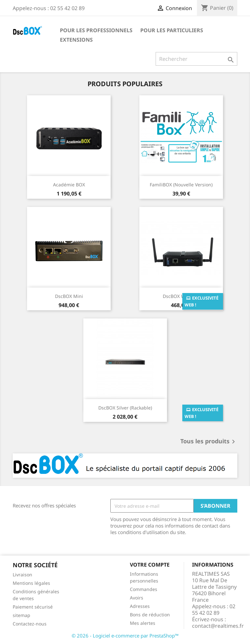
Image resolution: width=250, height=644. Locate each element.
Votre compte (150, 565)
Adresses (140, 606)
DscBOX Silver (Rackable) (125, 408)
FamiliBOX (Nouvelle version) (181, 185)
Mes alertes (143, 623)
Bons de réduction (150, 615)
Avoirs (137, 598)
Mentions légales (31, 583)
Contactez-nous (30, 624)
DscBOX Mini (69, 296)
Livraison (22, 575)
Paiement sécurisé (33, 607)
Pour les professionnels (96, 30)
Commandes (144, 589)
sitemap (21, 615)
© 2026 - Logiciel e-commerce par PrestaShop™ (125, 636)
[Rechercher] (196, 59)
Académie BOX (69, 185)
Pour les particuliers (172, 30)
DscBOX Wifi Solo (181, 296)
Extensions (76, 40)
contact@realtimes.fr (218, 626)
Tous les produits (209, 442)
